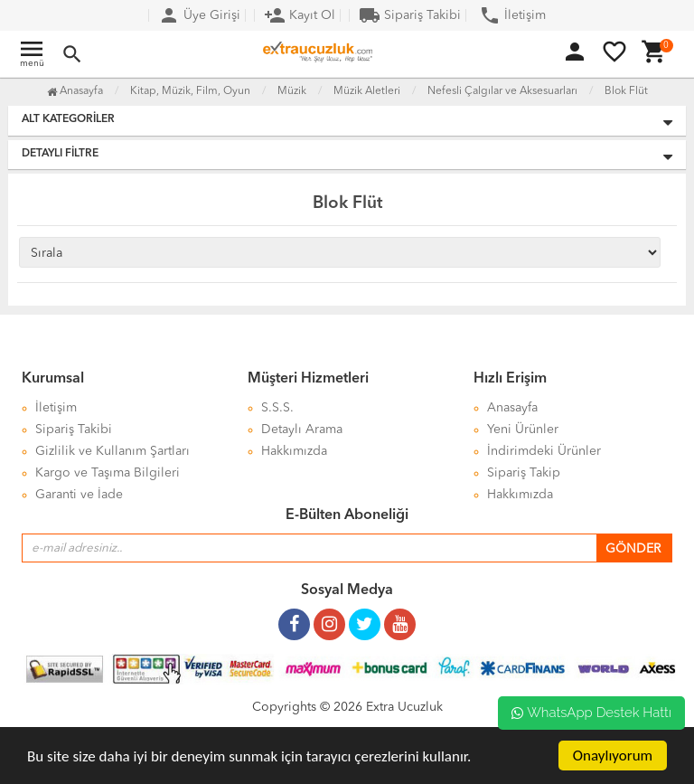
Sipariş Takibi (410, 15)
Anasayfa (75, 91)
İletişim (512, 15)
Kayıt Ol (300, 15)
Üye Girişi (199, 15)
